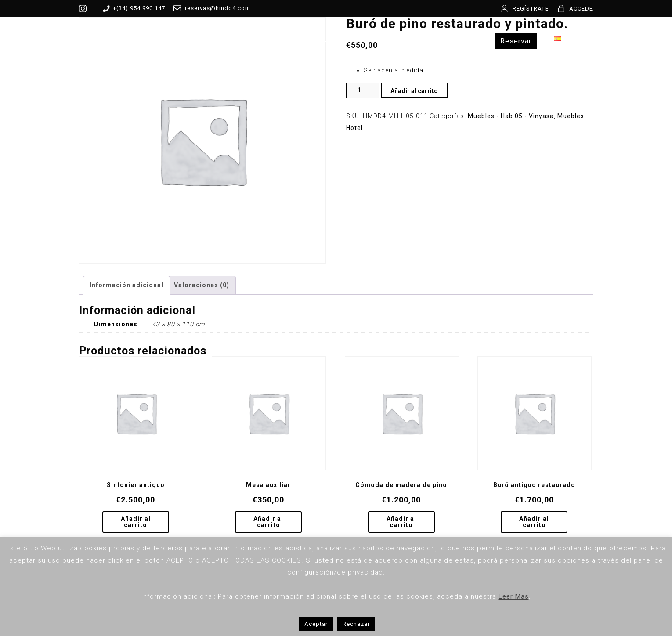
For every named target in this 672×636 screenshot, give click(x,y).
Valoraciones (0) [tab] (202, 285)
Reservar (516, 41)
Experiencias (454, 41)
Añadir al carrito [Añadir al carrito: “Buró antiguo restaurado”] (534, 522)
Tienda (265, 41)
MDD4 (157, 41)
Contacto (397, 41)
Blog (355, 41)
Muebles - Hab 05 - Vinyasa (511, 116)
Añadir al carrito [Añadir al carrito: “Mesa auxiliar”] (268, 522)
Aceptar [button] (316, 624)
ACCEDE (581, 9)
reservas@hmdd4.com (210, 8)
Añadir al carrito (414, 91)
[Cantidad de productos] (363, 90)
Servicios (312, 41)
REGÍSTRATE (531, 9)
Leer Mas (514, 596)
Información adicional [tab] (126, 285)
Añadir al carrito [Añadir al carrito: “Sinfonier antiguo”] (136, 522)
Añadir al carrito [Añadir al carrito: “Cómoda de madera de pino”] (401, 522)
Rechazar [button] (356, 624)
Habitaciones (210, 41)
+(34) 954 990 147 (132, 8)
